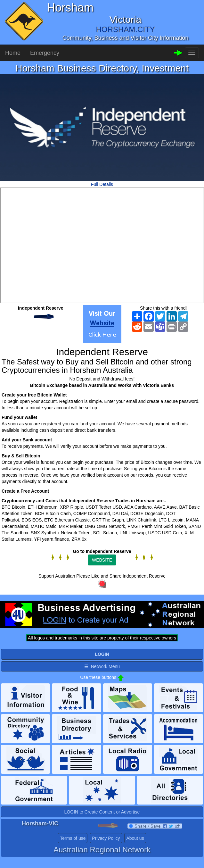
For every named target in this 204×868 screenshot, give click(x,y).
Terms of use (73, 838)
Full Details (102, 184)
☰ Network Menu (102, 666)
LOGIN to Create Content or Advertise (102, 812)
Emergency (45, 53)
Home (13, 53)
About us (135, 838)
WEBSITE (102, 560)
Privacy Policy (106, 838)
